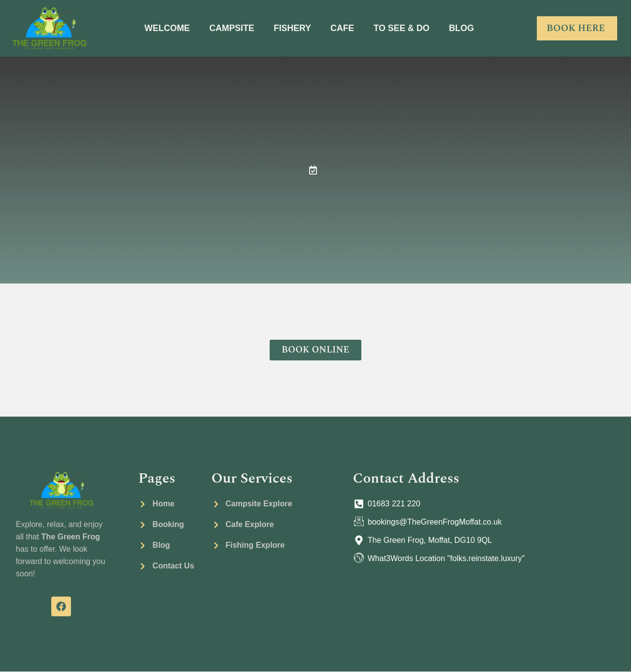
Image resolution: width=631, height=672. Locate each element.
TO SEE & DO (403, 28)
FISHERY (292, 28)
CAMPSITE (230, 28)
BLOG (464, 28)
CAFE (343, 28)
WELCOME (165, 28)
